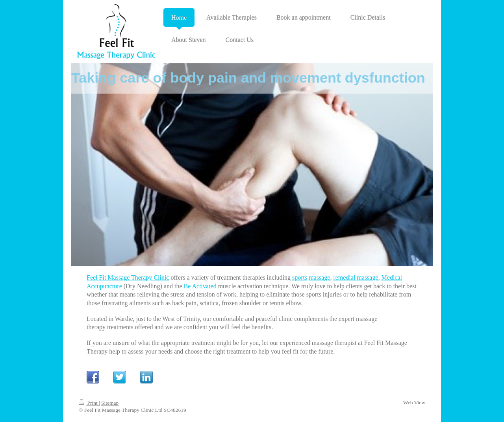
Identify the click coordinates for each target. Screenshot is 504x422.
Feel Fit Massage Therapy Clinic (128, 277)
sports (300, 277)
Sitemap (110, 403)
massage (319, 277)
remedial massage (356, 277)
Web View (414, 403)
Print (89, 403)
